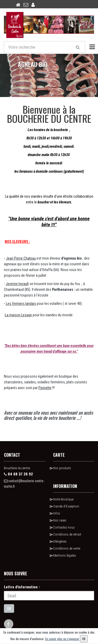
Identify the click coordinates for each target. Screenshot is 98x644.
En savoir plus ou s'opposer (62, 639)
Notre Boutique (63, 499)
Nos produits (62, 468)
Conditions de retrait (67, 534)
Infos (57, 513)
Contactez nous (64, 527)
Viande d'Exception (66, 506)
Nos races (60, 520)
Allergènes (60, 541)
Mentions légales (65, 555)
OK (9, 608)
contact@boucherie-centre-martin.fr (24, 483)
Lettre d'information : (22, 587)
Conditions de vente (67, 548)
